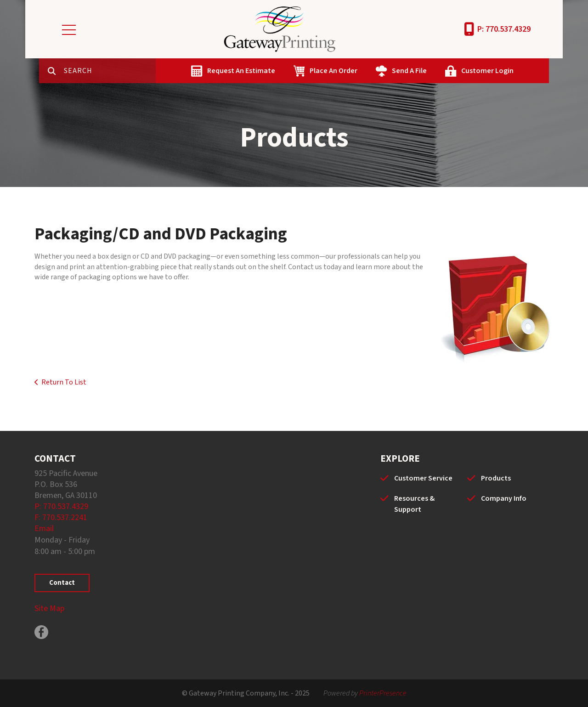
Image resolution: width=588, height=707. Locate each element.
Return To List (64, 382)
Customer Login (487, 71)
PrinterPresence (383, 693)
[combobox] (110, 71)
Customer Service (423, 478)
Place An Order (334, 71)
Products (496, 478)
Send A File (409, 71)
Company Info (504, 498)
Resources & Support (414, 504)
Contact (62, 583)
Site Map (49, 608)
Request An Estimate (241, 71)
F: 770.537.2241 (61, 518)
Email (44, 529)
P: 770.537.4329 (504, 29)
